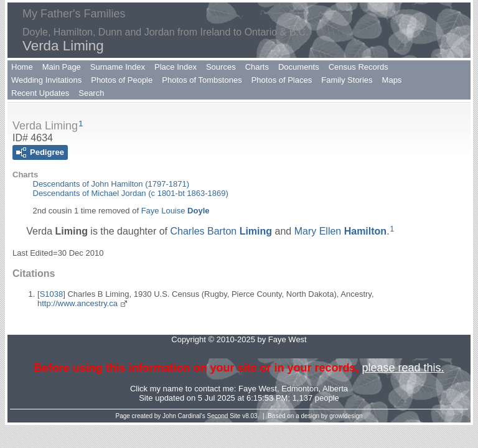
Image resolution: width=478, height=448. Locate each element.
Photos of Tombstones (202, 80)
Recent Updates (40, 93)
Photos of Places (282, 80)
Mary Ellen (340, 231)
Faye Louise (176, 211)
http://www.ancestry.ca (77, 303)
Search (91, 93)
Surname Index (118, 67)
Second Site (224, 416)
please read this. (403, 368)
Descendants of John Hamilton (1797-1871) (111, 184)
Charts (257, 67)
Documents (299, 67)
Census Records (358, 67)
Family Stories (347, 80)
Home (22, 67)
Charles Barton (221, 231)
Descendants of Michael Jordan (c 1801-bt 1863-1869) (131, 193)
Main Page (62, 67)
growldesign (346, 416)
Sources (221, 67)
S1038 (52, 294)
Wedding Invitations (46, 80)
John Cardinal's (184, 416)
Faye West (258, 389)
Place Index (176, 67)
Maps (392, 80)
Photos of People (122, 80)
